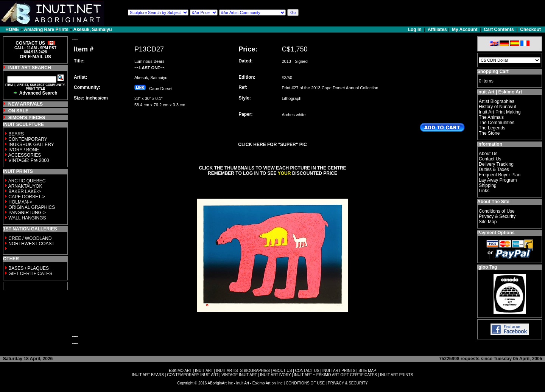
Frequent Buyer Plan (500, 175)
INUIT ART (204, 371)
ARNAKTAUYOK (25, 186)
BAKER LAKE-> (25, 191)
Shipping (488, 185)
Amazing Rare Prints (46, 30)
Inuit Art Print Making (500, 112)
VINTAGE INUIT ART (239, 375)
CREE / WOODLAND (29, 238)
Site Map (488, 222)
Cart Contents (499, 30)
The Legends (492, 128)
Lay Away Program (498, 180)
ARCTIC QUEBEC (27, 181)
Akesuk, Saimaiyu (93, 30)
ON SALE (18, 111)
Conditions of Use (497, 211)
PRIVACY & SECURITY (348, 383)
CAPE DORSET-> (26, 197)
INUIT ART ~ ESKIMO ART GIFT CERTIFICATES (336, 375)
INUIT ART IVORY (275, 375)
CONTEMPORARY (28, 139)
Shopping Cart (493, 72)
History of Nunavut (498, 107)
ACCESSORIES (25, 155)
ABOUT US (282, 371)
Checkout (530, 30)
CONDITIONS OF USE (305, 383)
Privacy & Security (497, 216)
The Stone (489, 133)
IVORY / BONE (24, 150)
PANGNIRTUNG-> (27, 213)
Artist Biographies (497, 101)
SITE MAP (367, 371)
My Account (465, 30)
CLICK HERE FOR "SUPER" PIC (272, 145)
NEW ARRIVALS (26, 104)
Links (484, 191)
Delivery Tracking (496, 164)
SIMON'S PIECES (27, 118)
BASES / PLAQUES (29, 268)
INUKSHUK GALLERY (31, 145)
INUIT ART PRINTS (339, 371)
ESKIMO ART (180, 371)
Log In (415, 30)
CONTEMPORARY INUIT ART (193, 375)
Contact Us (490, 159)
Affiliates (437, 30)
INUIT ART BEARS (148, 375)
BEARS (16, 134)
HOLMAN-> (20, 202)
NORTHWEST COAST (31, 244)
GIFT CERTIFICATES (30, 274)
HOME (12, 30)
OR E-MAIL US (35, 57)
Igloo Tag (487, 267)
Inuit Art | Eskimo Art (500, 92)
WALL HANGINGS (27, 218)
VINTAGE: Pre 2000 (29, 160)
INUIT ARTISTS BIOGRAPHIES (243, 371)
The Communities (497, 123)
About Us (488, 154)
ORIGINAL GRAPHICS (32, 207)
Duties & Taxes (494, 170)
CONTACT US (307, 371)
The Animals (491, 117)
